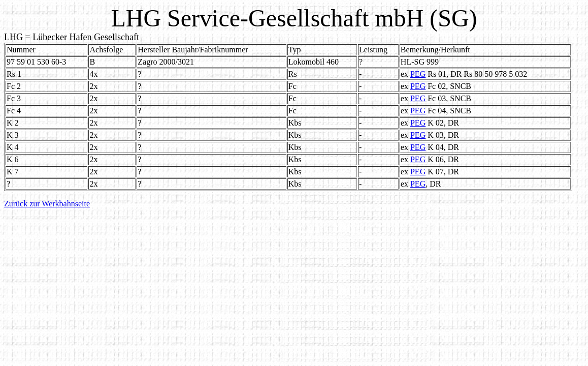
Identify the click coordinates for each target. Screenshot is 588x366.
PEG (418, 74)
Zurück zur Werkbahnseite (47, 204)
